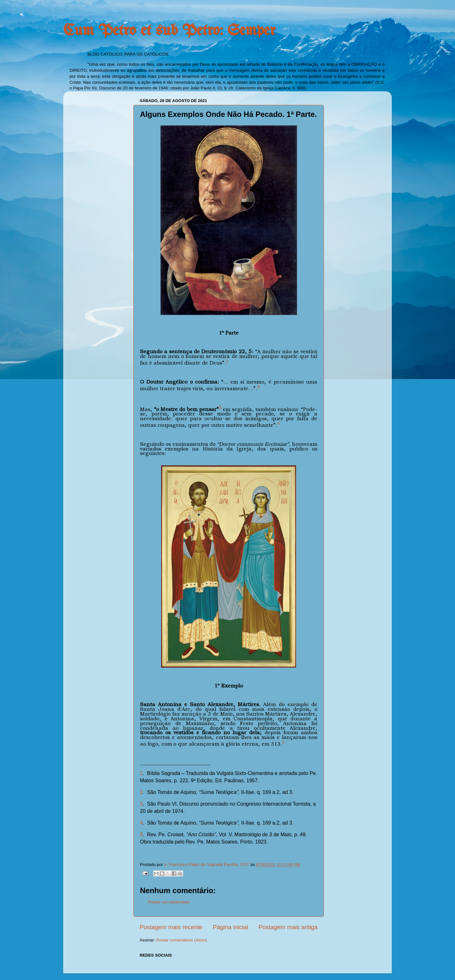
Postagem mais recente (171, 927)
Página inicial (231, 927)
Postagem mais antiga (288, 927)
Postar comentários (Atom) (182, 940)
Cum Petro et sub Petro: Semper (169, 31)
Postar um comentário (169, 902)
